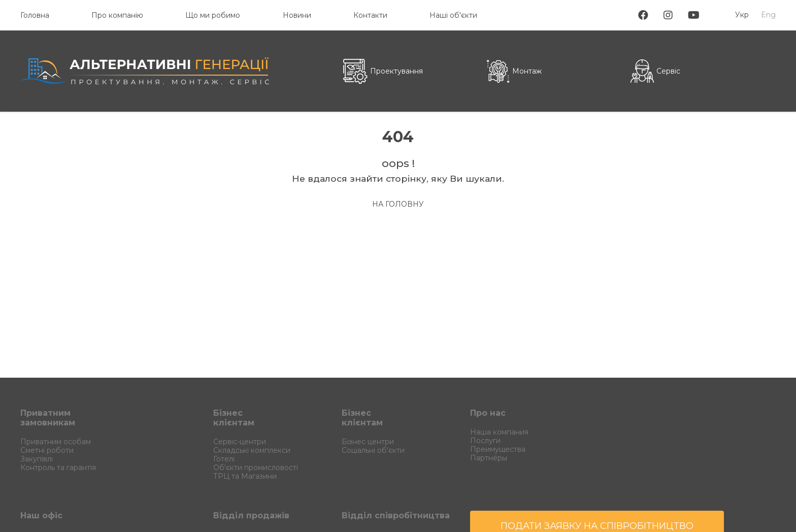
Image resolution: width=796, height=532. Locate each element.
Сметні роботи (47, 450)
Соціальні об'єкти (373, 450)
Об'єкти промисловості (256, 468)
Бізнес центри (368, 442)
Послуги (485, 441)
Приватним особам (56, 442)
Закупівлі (37, 459)
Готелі (224, 459)
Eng (768, 15)
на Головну (398, 204)
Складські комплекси (252, 450)
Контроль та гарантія (58, 468)
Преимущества (498, 449)
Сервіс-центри (240, 442)
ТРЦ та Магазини (245, 476)
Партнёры (489, 458)
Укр (742, 15)
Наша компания (499, 432)
